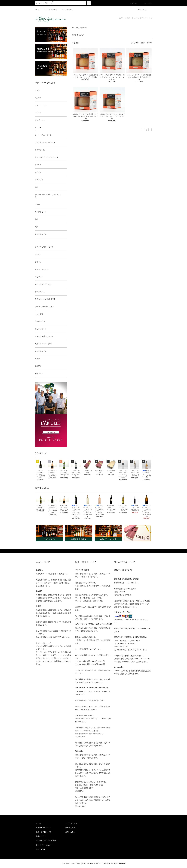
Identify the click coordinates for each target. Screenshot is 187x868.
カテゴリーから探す (49, 9)
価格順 (143, 43)
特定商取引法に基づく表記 (46, 841)
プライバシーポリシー (44, 845)
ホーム (37, 9)
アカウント (132, 3)
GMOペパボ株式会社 (103, 863)
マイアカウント (71, 823)
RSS (38, 849)
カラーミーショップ (68, 863)
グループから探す (66, 9)
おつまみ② (84, 28)
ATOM (43, 849)
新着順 (149, 43)
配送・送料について (43, 832)
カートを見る (70, 828)
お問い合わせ (141, 9)
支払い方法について (43, 828)
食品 (78, 28)
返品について (41, 836)
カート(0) (146, 3)
